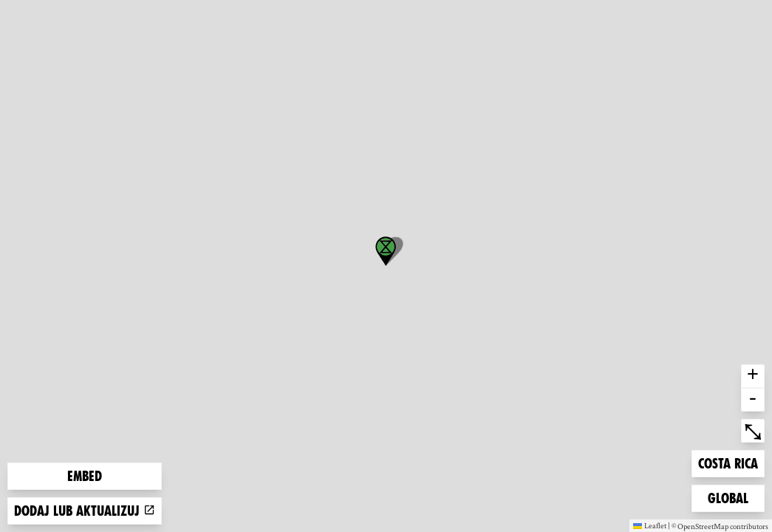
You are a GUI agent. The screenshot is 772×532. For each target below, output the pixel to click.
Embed (85, 476)
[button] (386, 251)
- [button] (753, 400)
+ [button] (753, 376)
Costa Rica (728, 462)
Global (731, 497)
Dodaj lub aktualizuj (85, 511)
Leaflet (650, 525)
